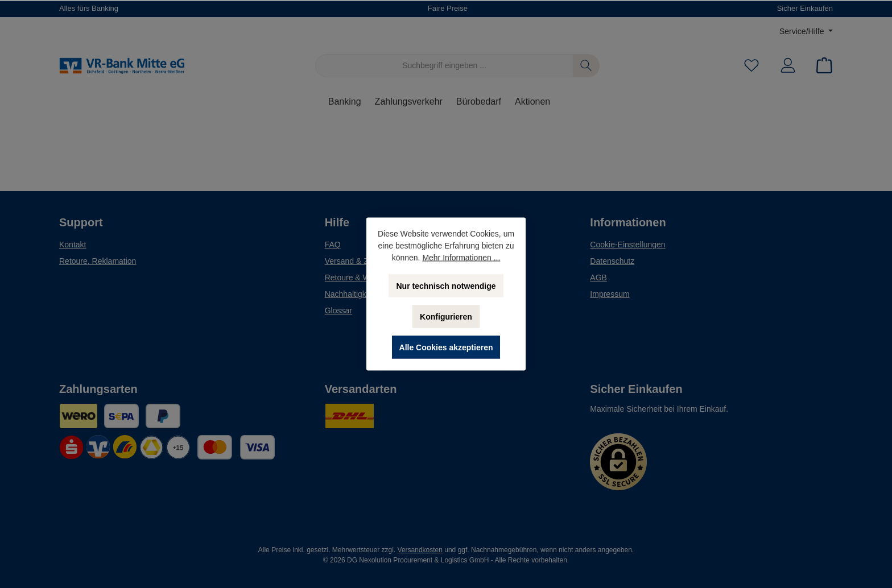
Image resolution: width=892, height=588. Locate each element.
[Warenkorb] (821, 66)
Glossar (338, 310)
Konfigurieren (446, 317)
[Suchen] (586, 66)
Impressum (610, 294)
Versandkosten (420, 550)
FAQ (333, 245)
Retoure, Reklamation (98, 261)
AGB (598, 278)
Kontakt (73, 245)
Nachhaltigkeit (350, 294)
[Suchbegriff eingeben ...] (444, 66)
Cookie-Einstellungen (627, 245)
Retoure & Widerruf (359, 278)
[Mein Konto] (788, 66)
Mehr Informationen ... (461, 258)
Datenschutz (612, 261)
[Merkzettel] (751, 66)
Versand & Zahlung (359, 261)
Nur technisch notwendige (446, 286)
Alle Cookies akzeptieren (446, 347)
